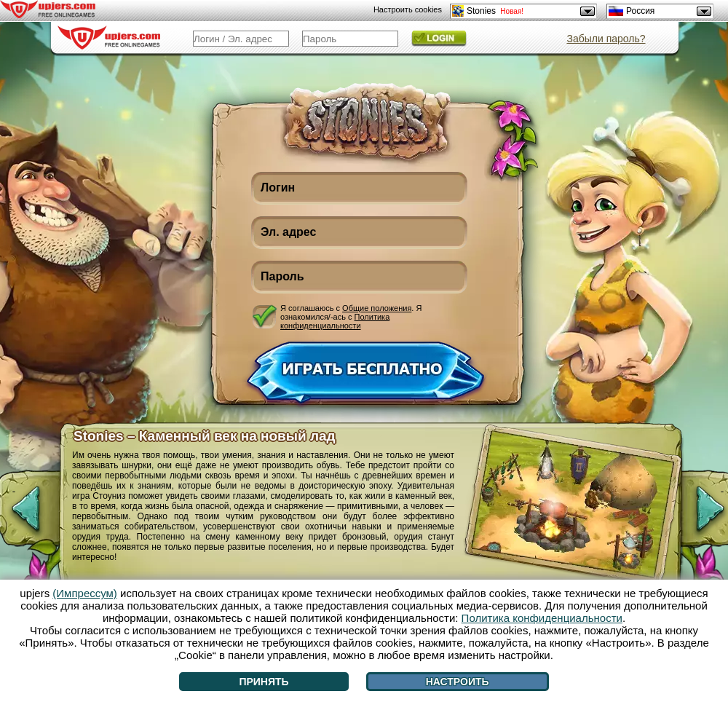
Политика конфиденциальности (335, 321)
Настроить (458, 682)
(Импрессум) (85, 593)
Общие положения (377, 308)
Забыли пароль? (606, 39)
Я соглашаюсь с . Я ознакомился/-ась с (351, 316)
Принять (264, 682)
